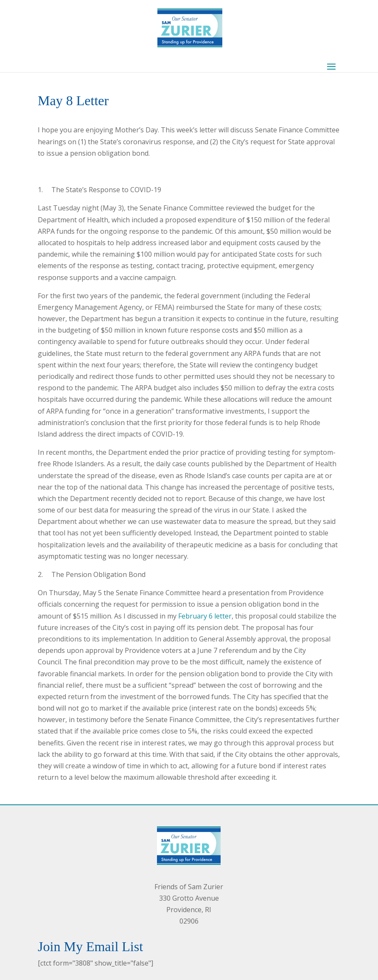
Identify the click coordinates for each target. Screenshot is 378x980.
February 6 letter (205, 616)
